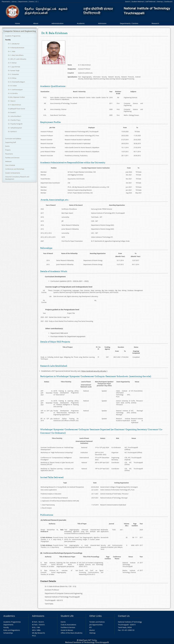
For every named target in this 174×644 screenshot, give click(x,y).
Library (14, 1)
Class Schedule (10, 165)
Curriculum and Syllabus (13, 139)
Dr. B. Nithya (12, 78)
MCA (34, 630)
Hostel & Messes (67, 630)
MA (39, 627)
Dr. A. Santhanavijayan (15, 90)
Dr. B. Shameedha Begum (16, 82)
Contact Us (124, 616)
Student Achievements (13, 173)
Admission (102, 23)
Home (17, 23)
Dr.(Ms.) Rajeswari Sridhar (16, 97)
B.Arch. (42, 622)
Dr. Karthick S (12, 132)
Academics (9, 616)
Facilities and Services (12, 158)
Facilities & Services (68, 627)
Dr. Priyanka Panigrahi (15, 124)
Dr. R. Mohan (12, 63)
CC (36, 1)
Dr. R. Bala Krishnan (14, 105)
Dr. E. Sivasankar (13, 74)
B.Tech (35, 622)
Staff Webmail (150, 1)
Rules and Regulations (12, 630)
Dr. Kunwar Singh (14, 70)
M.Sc (34, 627)
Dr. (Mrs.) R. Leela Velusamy (17, 59)
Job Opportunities (96, 625)
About (36, 23)
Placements (6, 1)
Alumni (92, 630)
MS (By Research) (38, 633)
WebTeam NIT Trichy (88, 640)
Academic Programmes (13, 36)
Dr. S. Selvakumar (14, 44)
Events (32, 1)
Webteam (8, 161)
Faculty (8, 40)
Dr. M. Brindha (13, 93)
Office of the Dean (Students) (71, 633)
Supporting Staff (11, 142)
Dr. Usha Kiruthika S (15, 116)
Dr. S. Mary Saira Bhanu (16, 55)
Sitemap (160, 1)
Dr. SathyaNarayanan (15, 128)
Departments (23, 1)
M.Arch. (42, 625)
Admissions (38, 616)
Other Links (95, 616)
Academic (81, 23)
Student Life (67, 616)
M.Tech (35, 625)
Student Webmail (138, 1)
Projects (8, 150)
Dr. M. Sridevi (12, 86)
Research (155, 23)
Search (127, 1)
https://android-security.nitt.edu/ (94, 371)
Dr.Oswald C (12, 112)
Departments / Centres (129, 23)
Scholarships (8, 633)
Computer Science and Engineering (20, 31)
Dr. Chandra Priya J (14, 120)
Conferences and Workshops (15, 169)
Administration (58, 23)
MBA (39, 630)
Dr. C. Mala (12, 51)
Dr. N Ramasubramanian (16, 48)
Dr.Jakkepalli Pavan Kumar (17, 109)
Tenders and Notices (97, 622)
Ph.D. (34, 636)
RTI (90, 627)
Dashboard (168, 1)
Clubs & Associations (68, 625)
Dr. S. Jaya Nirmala (14, 67)
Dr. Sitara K (12, 101)
